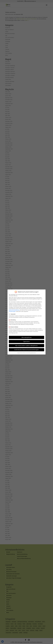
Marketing (13, 319)
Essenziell (13, 314)
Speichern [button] (26, 341)
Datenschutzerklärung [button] (27, 353)
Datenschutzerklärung (14, 310)
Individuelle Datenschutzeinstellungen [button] (26, 349)
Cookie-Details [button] (20, 353)
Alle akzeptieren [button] (27, 337)
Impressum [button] (34, 353)
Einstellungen (12, 311)
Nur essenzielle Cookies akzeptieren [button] (27, 345)
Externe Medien (14, 327)
